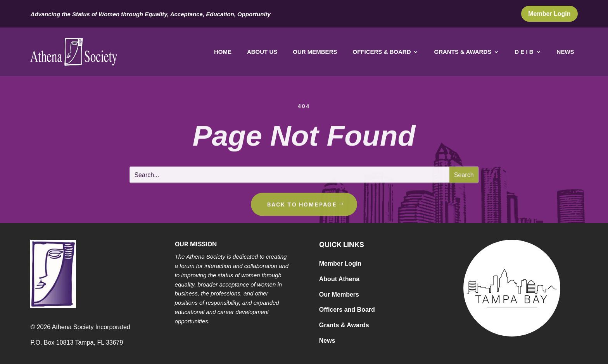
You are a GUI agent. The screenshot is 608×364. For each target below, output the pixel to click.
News (566, 52)
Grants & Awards (463, 52)
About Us (262, 52)
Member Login (549, 14)
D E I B (524, 52)
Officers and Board (347, 310)
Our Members (315, 52)
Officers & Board (382, 52)
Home (223, 52)
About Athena (339, 279)
